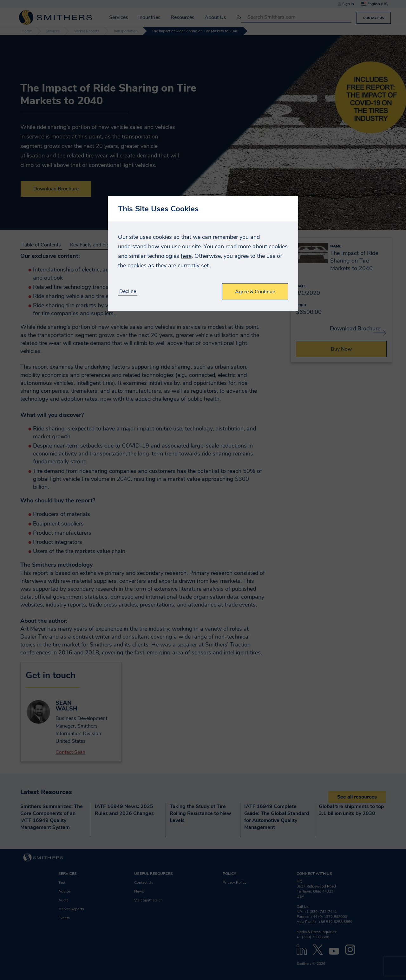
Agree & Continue (255, 292)
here (186, 256)
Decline (128, 292)
